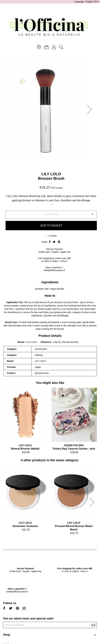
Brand (21, 342)
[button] (91, 109)
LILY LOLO (51, 174)
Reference (46, 342)
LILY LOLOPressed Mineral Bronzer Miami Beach (74, 526)
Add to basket (51, 225)
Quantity (50, 214)
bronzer (58, 302)
